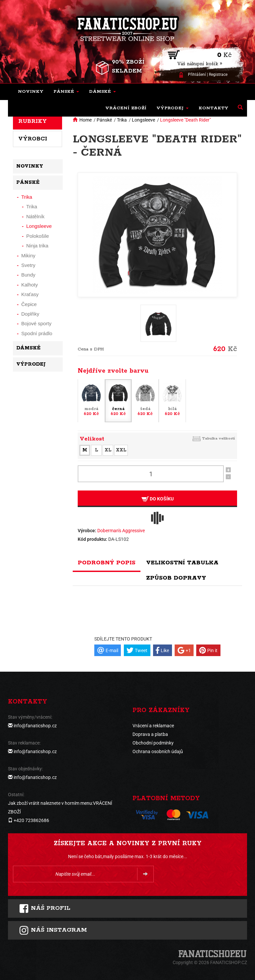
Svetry (28, 265)
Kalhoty (30, 285)
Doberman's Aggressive (121, 531)
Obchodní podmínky (153, 743)
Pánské (104, 120)
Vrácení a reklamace (153, 726)
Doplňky (30, 314)
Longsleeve (143, 120)
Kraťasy (30, 294)
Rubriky (33, 121)
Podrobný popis (107, 563)
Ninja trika (37, 246)
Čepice (29, 304)
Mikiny (28, 256)
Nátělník (35, 216)
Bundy (28, 275)
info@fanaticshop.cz (35, 726)
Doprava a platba (150, 734)
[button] (66, 92)
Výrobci (33, 139)
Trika (122, 120)
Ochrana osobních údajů (158, 751)
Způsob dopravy (176, 578)
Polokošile (38, 236)
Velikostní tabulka (182, 563)
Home (85, 120)
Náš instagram (53, 930)
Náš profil (45, 908)
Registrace (218, 75)
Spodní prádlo (37, 333)
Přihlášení (197, 75)
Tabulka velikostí (218, 438)
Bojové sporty (36, 323)
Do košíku (158, 499)
